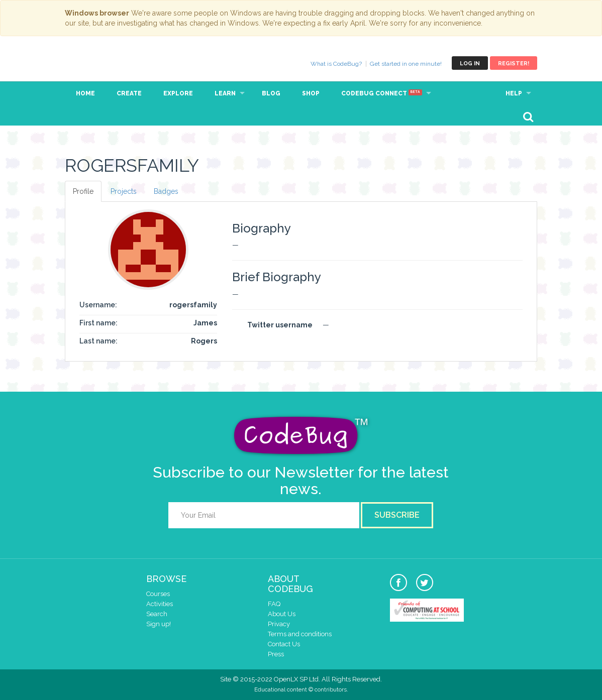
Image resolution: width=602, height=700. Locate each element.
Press (276, 654)
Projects (124, 191)
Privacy (279, 624)
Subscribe (397, 515)
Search (157, 614)
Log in (470, 64)
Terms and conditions (300, 634)
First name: (98, 323)
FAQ (274, 604)
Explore (178, 93)
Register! (514, 64)
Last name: (98, 341)
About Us (282, 614)
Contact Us (284, 644)
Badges (166, 191)
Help (514, 93)
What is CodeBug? (336, 64)
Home (85, 93)
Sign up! (159, 624)
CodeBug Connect (382, 93)
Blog (271, 93)
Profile (83, 191)
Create (129, 93)
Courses (158, 594)
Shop (311, 93)
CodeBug (98, 63)
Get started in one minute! (406, 64)
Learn (225, 93)
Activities (160, 604)
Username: (98, 305)
